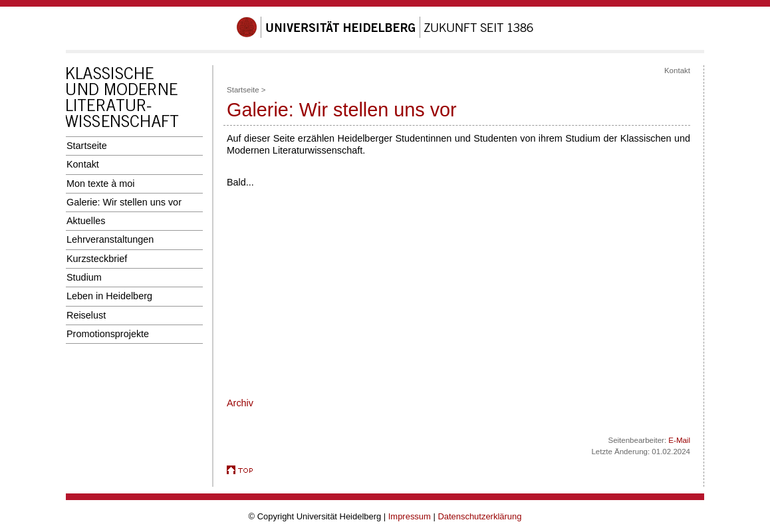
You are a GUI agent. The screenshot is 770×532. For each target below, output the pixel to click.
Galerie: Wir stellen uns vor (124, 202)
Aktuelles (86, 221)
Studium (84, 277)
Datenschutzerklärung (479, 516)
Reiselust (86, 315)
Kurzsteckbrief (97, 259)
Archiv (240, 403)
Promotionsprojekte (108, 334)
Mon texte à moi (101, 184)
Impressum (410, 516)
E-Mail (679, 440)
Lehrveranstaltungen (110, 239)
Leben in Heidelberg (109, 296)
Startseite (87, 146)
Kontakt (83, 164)
